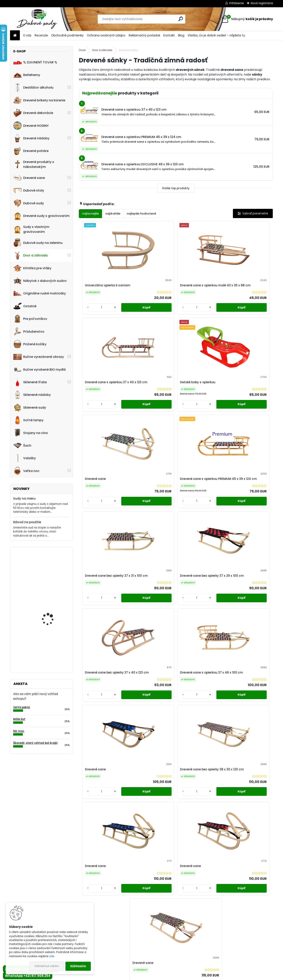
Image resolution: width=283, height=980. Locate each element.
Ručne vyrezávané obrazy (39, 357)
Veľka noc (26, 471)
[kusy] (90, 316)
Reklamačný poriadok (144, 35)
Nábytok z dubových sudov (40, 281)
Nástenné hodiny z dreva (53, 643)
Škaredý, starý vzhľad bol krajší (35, 743)
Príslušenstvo (29, 331)
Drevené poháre (31, 151)
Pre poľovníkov (30, 319)
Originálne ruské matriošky (40, 293)
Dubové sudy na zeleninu (38, 243)
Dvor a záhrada (30, 255)
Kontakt (169, 35)
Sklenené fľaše (30, 382)
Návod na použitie (27, 522)
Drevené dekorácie (33, 113)
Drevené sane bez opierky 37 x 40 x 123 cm (102, 498)
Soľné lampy (28, 420)
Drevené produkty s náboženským (34, 164)
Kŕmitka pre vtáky (32, 268)
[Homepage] (15, 36)
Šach (22, 445)
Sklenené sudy (30, 407)
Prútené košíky (30, 344)
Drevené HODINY (31, 126)
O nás (27, 35)
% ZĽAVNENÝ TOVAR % (35, 62)
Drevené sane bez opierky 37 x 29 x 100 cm (248, 393)
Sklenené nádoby (32, 395)
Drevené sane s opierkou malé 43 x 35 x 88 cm (150, 288)
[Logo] (37, 19)
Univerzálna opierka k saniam (99, 288)
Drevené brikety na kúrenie (39, 100)
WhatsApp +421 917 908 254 (28, 976)
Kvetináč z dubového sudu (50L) (50, 606)
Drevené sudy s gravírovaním (41, 216)
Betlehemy (27, 75)
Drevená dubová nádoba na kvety (48, 567)
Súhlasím (78, 966)
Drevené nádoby (31, 138)
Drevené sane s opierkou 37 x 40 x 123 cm (199, 288)
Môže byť (19, 719)
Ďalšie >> (186, 647)
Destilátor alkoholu (33, 88)
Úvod (82, 50)
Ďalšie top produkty (176, 188)
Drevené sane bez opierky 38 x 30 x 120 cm (248, 498)
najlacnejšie (91, 214)
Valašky (25, 458)
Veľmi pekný (22, 707)
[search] (181, 19)
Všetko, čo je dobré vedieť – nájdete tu (216, 35)
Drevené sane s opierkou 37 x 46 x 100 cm (150, 498)
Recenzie (41, 35)
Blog (181, 35)
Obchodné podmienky (67, 35)
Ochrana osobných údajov (106, 35)
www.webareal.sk (157, 976)
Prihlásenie (237, 3)
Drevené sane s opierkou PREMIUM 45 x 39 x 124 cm (151, 393)
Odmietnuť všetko (47, 966)
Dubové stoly (29, 191)
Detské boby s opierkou (246, 288)
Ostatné (25, 306)
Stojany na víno (31, 433)
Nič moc (19, 731)
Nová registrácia (262, 3)
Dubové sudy (29, 203)
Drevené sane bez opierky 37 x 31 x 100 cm (199, 393)
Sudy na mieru (24, 498)
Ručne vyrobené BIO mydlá (40, 369)
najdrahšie (113, 214)
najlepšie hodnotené (141, 214)
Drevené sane (29, 178)
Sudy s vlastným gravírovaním (31, 229)
